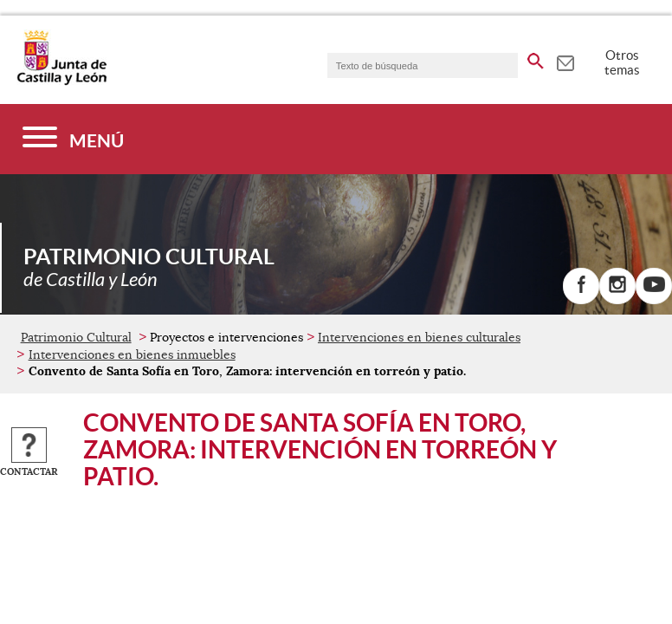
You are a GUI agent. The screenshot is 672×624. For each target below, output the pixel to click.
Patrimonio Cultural (76, 337)
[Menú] (73, 139)
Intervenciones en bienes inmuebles (132, 354)
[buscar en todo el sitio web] (536, 58)
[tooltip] (565, 61)
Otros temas (622, 62)
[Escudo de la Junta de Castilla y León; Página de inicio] (61, 81)
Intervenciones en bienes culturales (419, 337)
